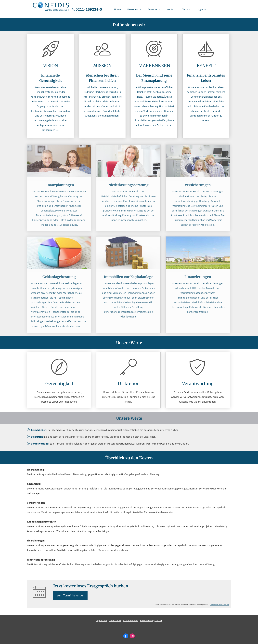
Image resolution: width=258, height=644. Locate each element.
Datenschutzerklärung (219, 605)
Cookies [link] (158, 621)
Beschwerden (146, 621)
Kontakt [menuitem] (171, 9)
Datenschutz (115, 621)
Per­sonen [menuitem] (133, 9)
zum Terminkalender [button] (71, 595)
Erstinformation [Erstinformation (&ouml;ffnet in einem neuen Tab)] (130, 621)
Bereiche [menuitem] (152, 9)
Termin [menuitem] (186, 9)
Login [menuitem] (200, 9)
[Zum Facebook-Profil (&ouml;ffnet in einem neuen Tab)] (126, 636)
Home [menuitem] (117, 9)
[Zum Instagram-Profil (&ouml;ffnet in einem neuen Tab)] (132, 636)
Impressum (101, 621)
